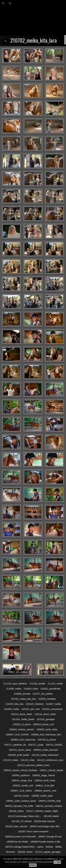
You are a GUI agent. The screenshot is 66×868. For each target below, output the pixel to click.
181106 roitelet (51, 816)
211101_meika (55, 684)
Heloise (49, 847)
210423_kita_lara (15, 704)
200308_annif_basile (19, 755)
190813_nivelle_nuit (23, 786)
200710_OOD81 (54, 745)
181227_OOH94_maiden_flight (42, 811)
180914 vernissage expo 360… (46, 826)
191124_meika (11, 760)
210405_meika (12, 709)
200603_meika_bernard (46, 750)
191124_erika (28, 760)
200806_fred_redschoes (23, 740)
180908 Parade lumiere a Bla (45, 842)
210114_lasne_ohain (45, 714)
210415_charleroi (35, 704)
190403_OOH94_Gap (50, 801)
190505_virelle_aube (42, 796)
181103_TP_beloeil (22, 821)
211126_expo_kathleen (15, 684)
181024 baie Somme (44, 821)
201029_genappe (46, 719)
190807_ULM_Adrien (21, 791)
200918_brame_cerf (43, 724)
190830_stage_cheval (43, 775)
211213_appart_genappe (48, 852)
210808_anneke (22, 694)
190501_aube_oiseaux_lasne (21, 801)
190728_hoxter (21, 796)
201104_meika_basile (23, 719)
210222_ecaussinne (52, 709)
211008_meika (14, 689)
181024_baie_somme (16, 826)
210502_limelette (47, 699)
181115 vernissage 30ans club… (25, 816)
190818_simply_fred (22, 780)
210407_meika (53, 704)
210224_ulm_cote (31, 709)
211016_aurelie (37, 684)
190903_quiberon (21, 775)
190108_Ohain (16, 811)
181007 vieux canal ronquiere (33, 831)
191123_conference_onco (50, 760)
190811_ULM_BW (45, 786)
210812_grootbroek (50, 689)
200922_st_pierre (22, 724)
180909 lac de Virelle (17, 842)
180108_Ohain (25, 852)
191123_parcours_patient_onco (33, 765)
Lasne (40, 847)
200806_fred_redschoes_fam (46, 735)
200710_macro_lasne (20, 750)
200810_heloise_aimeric (22, 729)
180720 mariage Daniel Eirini (20, 847)
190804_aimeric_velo (45, 791)
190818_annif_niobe (45, 780)
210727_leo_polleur (43, 694)
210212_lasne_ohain (21, 714)
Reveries (11, 852)
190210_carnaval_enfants (49, 806)
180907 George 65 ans (50, 837)
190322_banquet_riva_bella (19, 806)
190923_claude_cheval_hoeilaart (20, 770)
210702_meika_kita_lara (23, 699)
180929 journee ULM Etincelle (20, 837)
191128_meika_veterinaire (45, 755)
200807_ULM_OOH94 (17, 735)
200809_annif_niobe (47, 729)
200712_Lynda (36, 745)
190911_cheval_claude (51, 770)
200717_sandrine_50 (15, 745)
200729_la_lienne (47, 740)
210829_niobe (31, 689)
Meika (59, 847)
